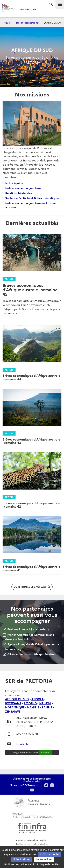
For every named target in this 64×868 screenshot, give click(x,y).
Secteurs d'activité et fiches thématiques (32, 198)
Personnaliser (44, 859)
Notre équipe (14, 183)
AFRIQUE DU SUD (17, 699)
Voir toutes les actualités (32, 587)
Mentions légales (38, 840)
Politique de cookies (48, 864)
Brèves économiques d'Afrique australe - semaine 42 (31, 505)
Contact (21, 840)
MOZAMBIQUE (15, 707)
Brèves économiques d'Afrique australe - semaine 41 (31, 568)
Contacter (23, 744)
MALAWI (45, 703)
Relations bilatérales (19, 193)
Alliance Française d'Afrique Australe (29, 654)
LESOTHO (30, 703)
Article (9, 279)
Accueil (7, 23)
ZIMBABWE (13, 711)
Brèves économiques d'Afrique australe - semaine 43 (31, 441)
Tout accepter (50, 854)
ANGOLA (38, 699)
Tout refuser (22, 859)
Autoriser (46, 752)
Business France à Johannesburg (26, 629)
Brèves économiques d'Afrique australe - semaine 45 (30, 290)
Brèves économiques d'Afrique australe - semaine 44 (31, 377)
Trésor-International (27, 23)
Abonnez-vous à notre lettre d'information (32, 780)
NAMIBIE (33, 707)
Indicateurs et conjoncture (23, 188)
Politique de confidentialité (32, 844)
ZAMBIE (47, 707)
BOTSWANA (13, 703)
